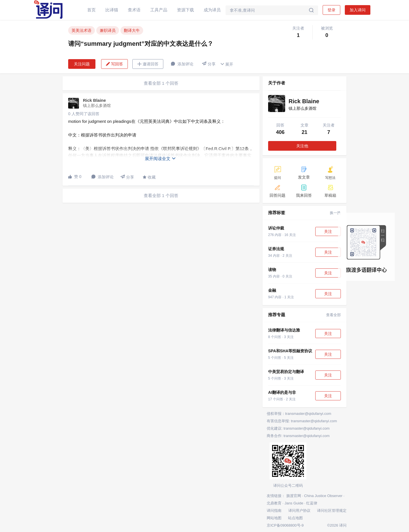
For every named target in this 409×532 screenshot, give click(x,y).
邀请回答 (148, 64)
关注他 (302, 146)
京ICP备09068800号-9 (285, 525)
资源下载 (185, 10)
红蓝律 (312, 503)
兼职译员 (108, 30)
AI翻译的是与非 (282, 392)
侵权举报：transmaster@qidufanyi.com (299, 414)
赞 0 (75, 177)
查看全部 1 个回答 (161, 83)
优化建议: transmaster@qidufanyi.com (298, 428)
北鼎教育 (274, 503)
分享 (209, 64)
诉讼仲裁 (276, 228)
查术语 (134, 10)
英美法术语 (82, 30)
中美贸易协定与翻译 (286, 372)
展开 (227, 64)
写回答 (114, 64)
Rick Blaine (94, 100)
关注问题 (82, 64)
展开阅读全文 (160, 159)
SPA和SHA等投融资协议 (290, 351)
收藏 (149, 177)
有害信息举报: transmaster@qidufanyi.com (302, 421)
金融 (272, 290)
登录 (331, 10)
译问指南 (274, 511)
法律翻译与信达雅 (284, 330)
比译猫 (112, 10)
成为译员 (212, 10)
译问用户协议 (299, 511)
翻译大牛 (132, 30)
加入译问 (358, 10)
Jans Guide (294, 503)
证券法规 (276, 249)
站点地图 (295, 518)
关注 (328, 231)
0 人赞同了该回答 (84, 114)
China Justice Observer (323, 496)
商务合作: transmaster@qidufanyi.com (298, 436)
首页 (91, 10)
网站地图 (274, 518)
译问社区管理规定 (332, 511)
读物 (272, 270)
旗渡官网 (294, 496)
